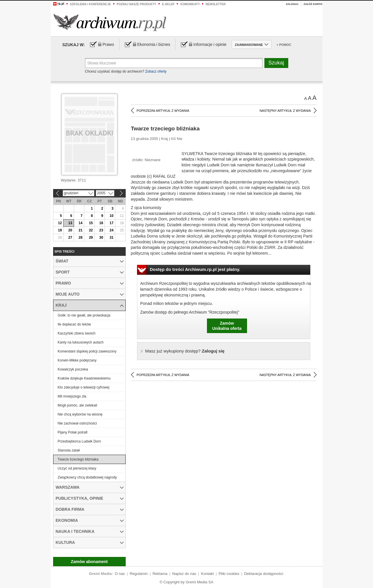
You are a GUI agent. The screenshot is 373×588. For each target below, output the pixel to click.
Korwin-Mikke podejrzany (77, 360)
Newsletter (216, 4)
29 (91, 238)
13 (70, 223)
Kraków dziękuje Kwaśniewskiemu (84, 378)
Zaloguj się (185, 351)
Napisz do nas (184, 574)
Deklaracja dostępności (264, 574)
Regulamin (139, 574)
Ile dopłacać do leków (74, 324)
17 (112, 223)
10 (112, 216)
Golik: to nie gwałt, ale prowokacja (84, 315)
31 (112, 238)
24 (112, 230)
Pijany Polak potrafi (73, 432)
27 (70, 238)
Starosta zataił (69, 450)
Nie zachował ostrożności (77, 423)
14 (81, 223)
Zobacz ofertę (156, 71)
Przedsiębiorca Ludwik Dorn (79, 441)
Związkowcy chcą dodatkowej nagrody (87, 477)
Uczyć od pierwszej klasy (77, 468)
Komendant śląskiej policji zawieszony (87, 351)
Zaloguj (292, 4)
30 (101, 238)
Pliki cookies (229, 574)
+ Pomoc (284, 45)
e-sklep (168, 4)
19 (60, 230)
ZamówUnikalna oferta (227, 326)
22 (91, 230)
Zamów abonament (89, 562)
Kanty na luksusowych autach (81, 342)
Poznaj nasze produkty (136, 4)
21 (81, 230)
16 (101, 223)
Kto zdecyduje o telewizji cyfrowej (84, 387)
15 (91, 223)
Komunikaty (190, 4)
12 (60, 223)
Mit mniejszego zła (72, 396)
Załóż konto (313, 4)
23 (101, 230)
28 (81, 238)
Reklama (160, 574)
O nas (120, 574)
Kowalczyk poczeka (73, 369)
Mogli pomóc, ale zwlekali (78, 405)
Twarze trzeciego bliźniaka (78, 459)
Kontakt (207, 574)
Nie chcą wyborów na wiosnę (80, 414)
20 (70, 230)
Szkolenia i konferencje (90, 4)
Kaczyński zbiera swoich (77, 333)
